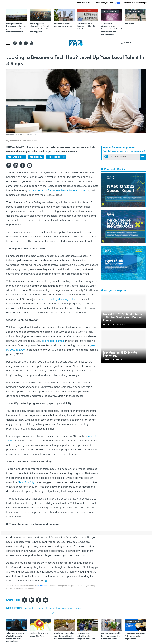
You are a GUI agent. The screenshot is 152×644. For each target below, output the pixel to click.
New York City (26, 482)
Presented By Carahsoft (115, 324)
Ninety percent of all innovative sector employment (58, 190)
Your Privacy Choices (108, 3)
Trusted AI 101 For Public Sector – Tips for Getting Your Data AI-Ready (123, 317)
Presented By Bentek (113, 360)
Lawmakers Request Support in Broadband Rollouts (53, 608)
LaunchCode (42, 586)
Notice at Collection (84, 3)
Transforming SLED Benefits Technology (120, 354)
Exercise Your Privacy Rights (136, 3)
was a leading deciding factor (58, 299)
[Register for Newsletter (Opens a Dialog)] (143, 157)
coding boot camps (53, 341)
